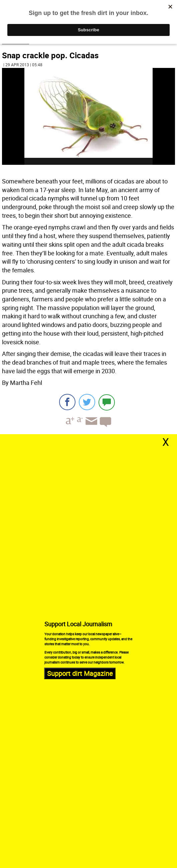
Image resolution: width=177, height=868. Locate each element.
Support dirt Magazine (80, 673)
